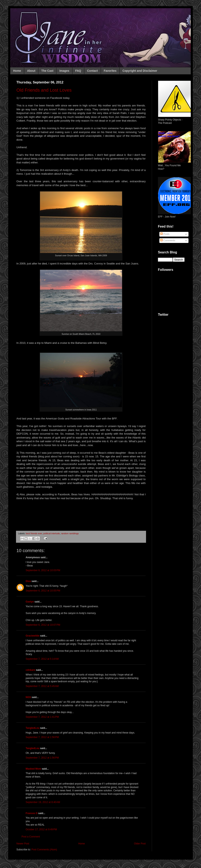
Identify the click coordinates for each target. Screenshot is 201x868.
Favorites (110, 71)
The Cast (47, 71)
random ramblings (70, 533)
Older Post (140, 844)
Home (17, 71)
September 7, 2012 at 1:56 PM (42, 737)
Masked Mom (33, 769)
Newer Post (23, 844)
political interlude (51, 533)
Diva (28, 581)
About (31, 71)
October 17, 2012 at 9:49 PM (41, 829)
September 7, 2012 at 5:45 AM (42, 686)
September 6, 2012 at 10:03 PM (43, 570)
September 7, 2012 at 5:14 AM (42, 659)
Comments (168, 240)
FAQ (78, 71)
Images (64, 71)
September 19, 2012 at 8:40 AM (43, 802)
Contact (93, 71)
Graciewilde (33, 636)
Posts (165, 234)
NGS (28, 697)
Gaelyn (30, 602)
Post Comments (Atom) (44, 850)
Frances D (32, 813)
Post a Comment (31, 837)
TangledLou (33, 728)
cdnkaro (30, 670)
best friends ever (34, 533)
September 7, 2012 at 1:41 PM (42, 717)
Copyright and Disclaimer (140, 71)
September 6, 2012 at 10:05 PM (43, 591)
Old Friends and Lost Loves (44, 90)
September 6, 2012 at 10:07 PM (43, 625)
